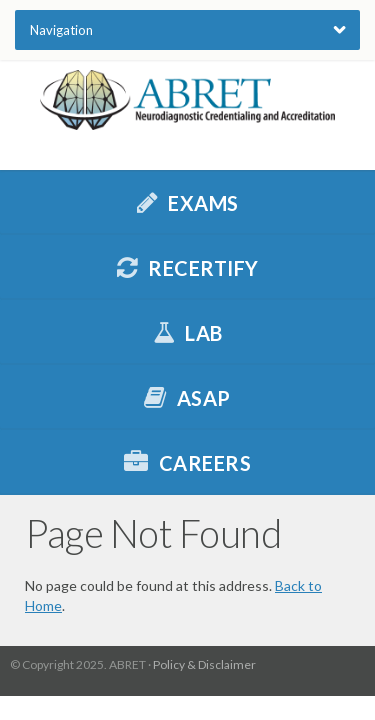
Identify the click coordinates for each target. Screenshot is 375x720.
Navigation (61, 30)
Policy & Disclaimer (204, 664)
